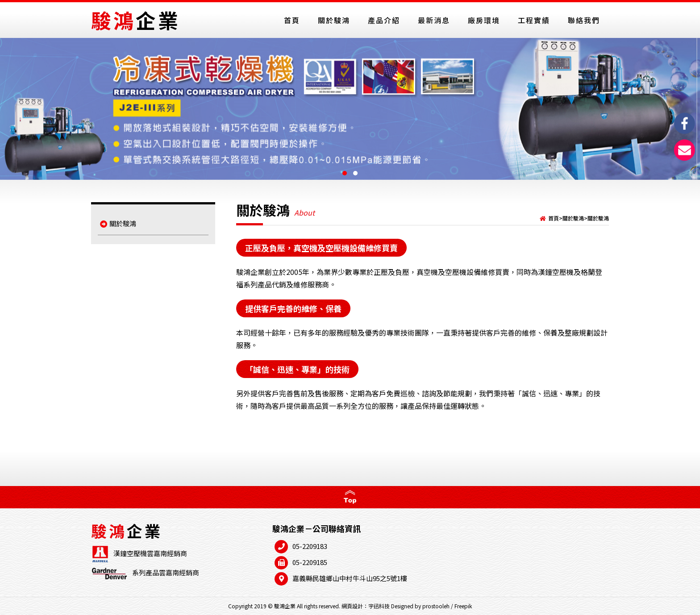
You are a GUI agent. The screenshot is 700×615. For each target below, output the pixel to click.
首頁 (554, 218)
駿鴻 (136, 20)
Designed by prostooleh (420, 606)
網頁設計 (352, 606)
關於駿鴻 (118, 223)
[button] (345, 173)
